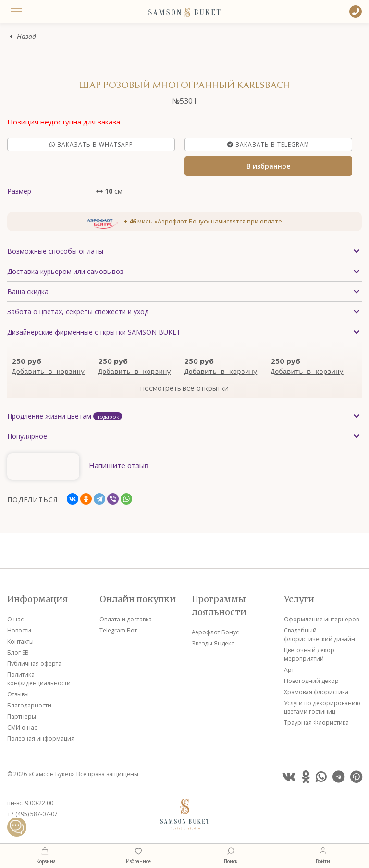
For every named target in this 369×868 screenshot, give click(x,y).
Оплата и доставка (126, 619)
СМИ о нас (22, 727)
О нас (15, 619)
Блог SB (18, 652)
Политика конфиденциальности (39, 679)
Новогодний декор (311, 681)
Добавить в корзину (48, 372)
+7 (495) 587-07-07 (32, 814)
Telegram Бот (118, 630)
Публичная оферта (34, 663)
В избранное (268, 166)
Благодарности (29, 705)
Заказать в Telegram (268, 144)
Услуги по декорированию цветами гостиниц (322, 707)
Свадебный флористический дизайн (320, 635)
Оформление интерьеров (321, 619)
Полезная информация (41, 738)
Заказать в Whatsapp (91, 144)
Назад (26, 37)
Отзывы (18, 694)
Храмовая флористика (316, 692)
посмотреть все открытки (184, 388)
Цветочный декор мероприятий (309, 654)
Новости (19, 630)
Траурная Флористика (316, 723)
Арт (289, 670)
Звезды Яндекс (213, 643)
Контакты (20, 641)
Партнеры (22, 716)
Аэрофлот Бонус (215, 632)
